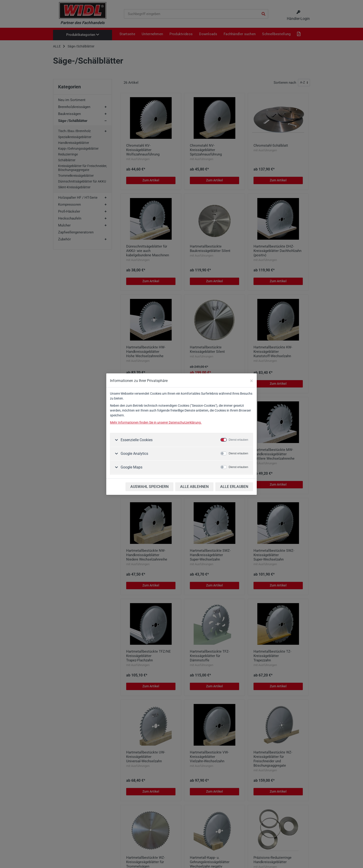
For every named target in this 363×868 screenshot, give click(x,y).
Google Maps (131, 467)
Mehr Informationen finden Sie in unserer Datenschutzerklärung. (156, 422)
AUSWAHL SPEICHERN (149, 487)
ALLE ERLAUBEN (234, 487)
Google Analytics (134, 454)
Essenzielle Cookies (136, 440)
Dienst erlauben (238, 440)
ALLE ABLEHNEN (194, 487)
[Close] (252, 381)
